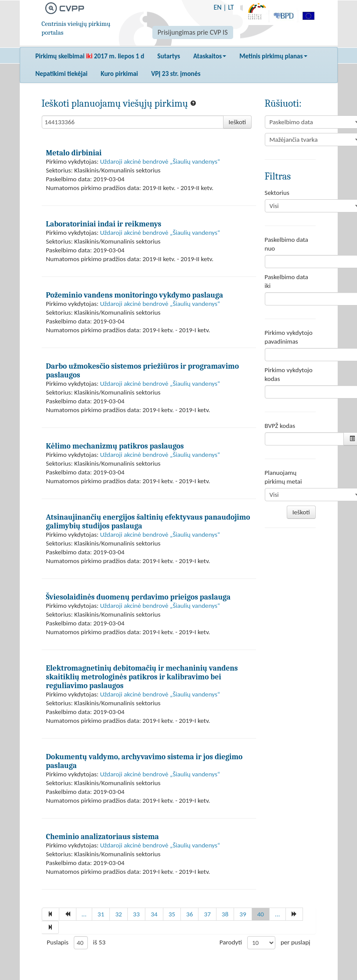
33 (136, 914)
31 (101, 914)
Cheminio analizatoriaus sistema (103, 836)
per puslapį (296, 942)
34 (154, 914)
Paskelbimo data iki (287, 281)
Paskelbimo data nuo (287, 244)
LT (231, 7)
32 (118, 914)
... (84, 914)
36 (189, 914)
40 (261, 914)
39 (243, 914)
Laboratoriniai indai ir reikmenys (104, 224)
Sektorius (277, 193)
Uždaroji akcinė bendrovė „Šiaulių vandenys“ (160, 162)
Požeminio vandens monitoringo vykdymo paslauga (135, 295)
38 (225, 914)
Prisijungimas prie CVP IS (193, 32)
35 (172, 914)
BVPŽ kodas (280, 426)
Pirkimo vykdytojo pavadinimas (289, 337)
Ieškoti (238, 122)
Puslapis (58, 942)
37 (207, 914)
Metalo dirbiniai (74, 153)
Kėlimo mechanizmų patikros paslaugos (115, 446)
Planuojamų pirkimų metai (283, 477)
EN (217, 7)
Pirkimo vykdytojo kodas (289, 374)
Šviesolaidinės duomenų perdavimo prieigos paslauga (138, 597)
